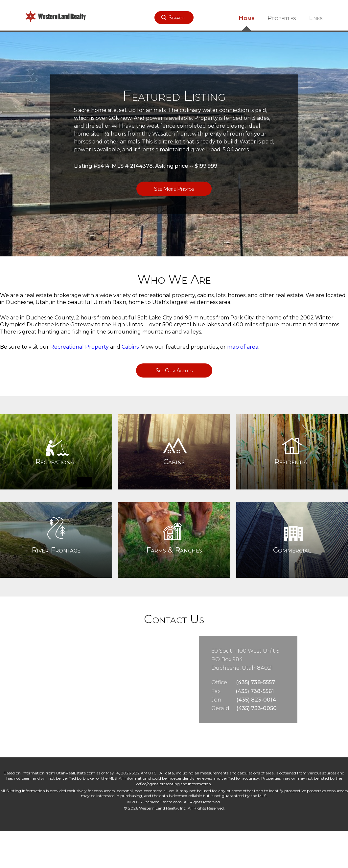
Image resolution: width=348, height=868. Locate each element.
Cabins (130, 347)
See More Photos (174, 189)
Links (316, 18)
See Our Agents (174, 370)
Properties (282, 18)
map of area (243, 347)
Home (247, 18)
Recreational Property (80, 347)
